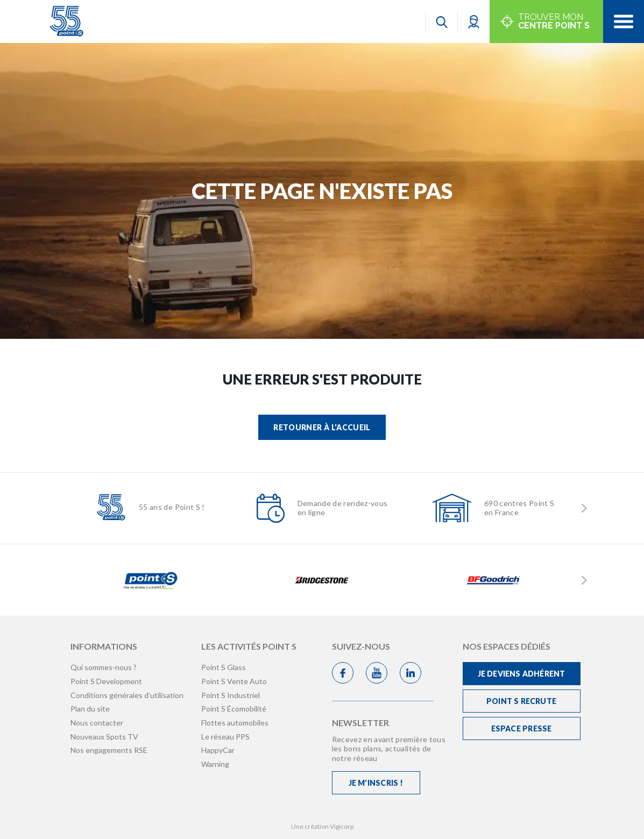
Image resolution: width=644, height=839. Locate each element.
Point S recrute (521, 701)
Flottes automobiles (235, 723)
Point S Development (106, 681)
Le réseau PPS (225, 737)
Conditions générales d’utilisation (127, 695)
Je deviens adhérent (522, 674)
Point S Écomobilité (234, 709)
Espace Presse (522, 728)
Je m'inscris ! (376, 783)
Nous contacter (97, 723)
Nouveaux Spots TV (104, 737)
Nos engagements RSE (109, 750)
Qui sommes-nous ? (104, 667)
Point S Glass (224, 667)
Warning (215, 764)
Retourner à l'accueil (322, 427)
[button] (474, 21)
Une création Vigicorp (322, 826)
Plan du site (90, 709)
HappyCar (218, 750)
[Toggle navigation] (624, 22)
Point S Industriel (231, 695)
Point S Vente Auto (234, 681)
